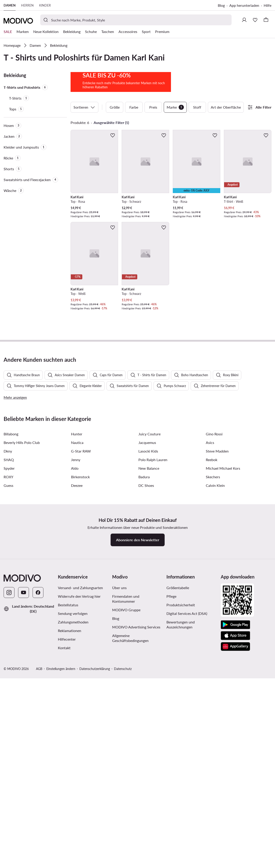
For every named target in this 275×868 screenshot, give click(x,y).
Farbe (134, 144)
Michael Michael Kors (223, 694)
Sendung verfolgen (73, 840)
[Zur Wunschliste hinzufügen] (113, 172)
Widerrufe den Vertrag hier (79, 822)
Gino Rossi (214, 660)
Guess (8, 712)
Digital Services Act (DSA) (187, 840)
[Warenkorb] (266, 20)
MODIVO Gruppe (126, 836)
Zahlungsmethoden (73, 848)
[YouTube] (24, 819)
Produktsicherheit (181, 831)
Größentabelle (178, 814)
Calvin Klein (215, 712)
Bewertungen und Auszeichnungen (181, 851)
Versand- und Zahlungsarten (80, 814)
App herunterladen (244, 5)
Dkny (8, 677)
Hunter (77, 660)
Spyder (9, 694)
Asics (210, 669)
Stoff (197, 144)
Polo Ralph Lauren (153, 686)
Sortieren (84, 144)
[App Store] (235, 862)
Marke (175, 144)
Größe (115, 144)
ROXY (8, 703)
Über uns (119, 814)
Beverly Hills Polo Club (22, 669)
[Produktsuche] (136, 20)
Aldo (75, 694)
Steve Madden (217, 677)
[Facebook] (38, 819)
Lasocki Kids (148, 677)
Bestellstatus (68, 831)
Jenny (76, 686)
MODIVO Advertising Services (136, 853)
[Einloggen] (244, 20)
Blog (221, 5)
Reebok (212, 686)
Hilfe (268, 5)
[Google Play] (235, 851)
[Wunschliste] (255, 20)
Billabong (11, 660)
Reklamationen (70, 857)
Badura (144, 703)
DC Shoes (146, 712)
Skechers (213, 703)
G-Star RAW (81, 677)
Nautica (77, 669)
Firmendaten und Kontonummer (126, 825)
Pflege (171, 822)
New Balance (149, 694)
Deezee (77, 712)
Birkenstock (80, 703)
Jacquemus (147, 669)
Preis (153, 144)
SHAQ (9, 686)
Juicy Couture (149, 660)
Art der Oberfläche (226, 144)
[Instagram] (9, 819)
